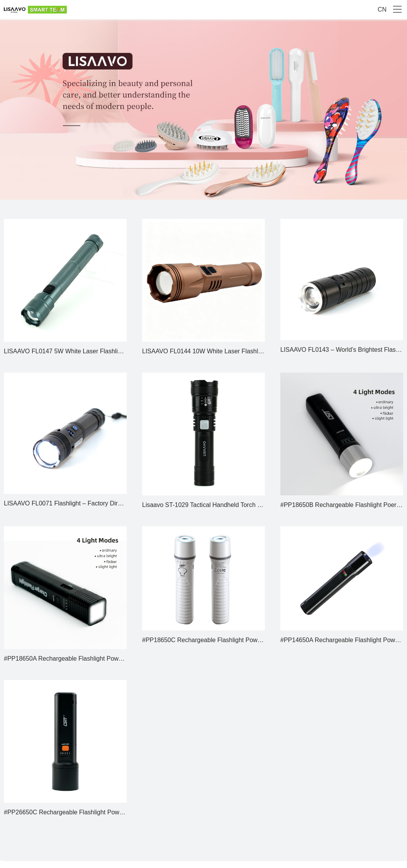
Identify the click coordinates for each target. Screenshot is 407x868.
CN (382, 9)
